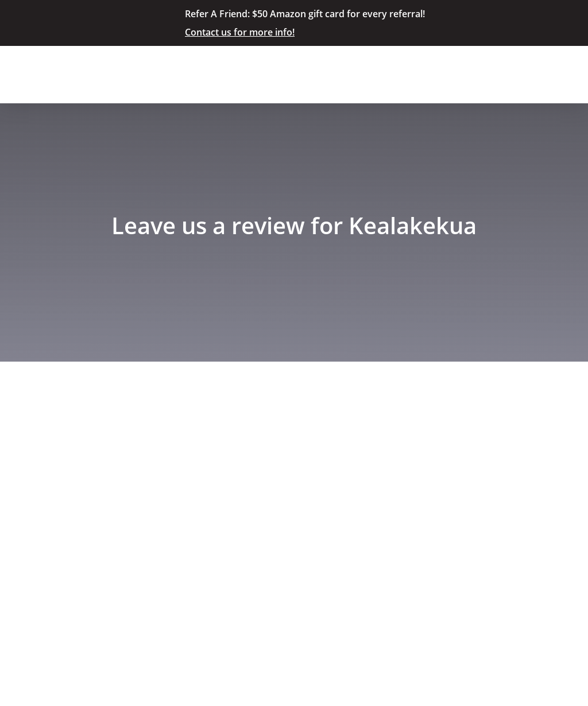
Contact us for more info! (240, 32)
